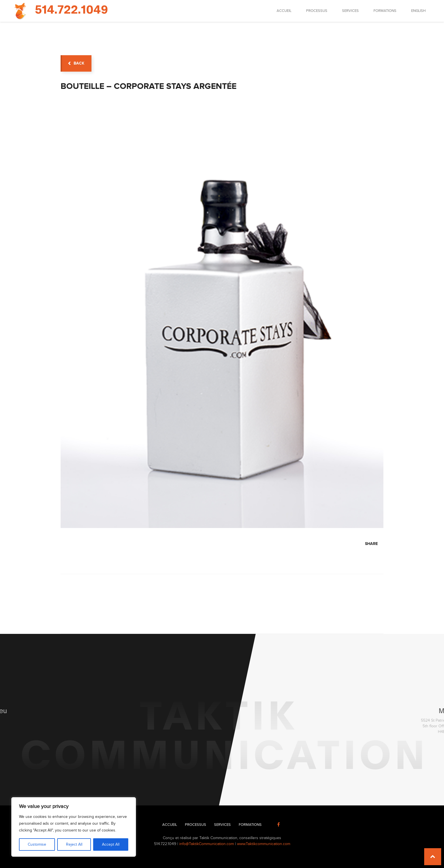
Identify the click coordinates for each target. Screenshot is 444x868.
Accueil (284, 11)
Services (350, 11)
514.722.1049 (71, 10)
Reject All (74, 845)
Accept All (111, 845)
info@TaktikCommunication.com (207, 844)
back (76, 63)
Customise (37, 845)
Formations (385, 11)
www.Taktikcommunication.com (264, 844)
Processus (317, 11)
